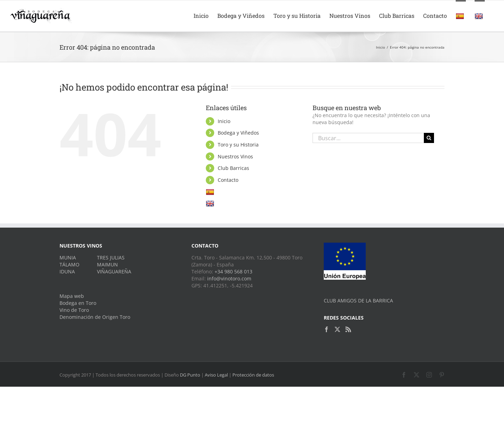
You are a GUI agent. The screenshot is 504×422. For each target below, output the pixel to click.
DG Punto (190, 375)
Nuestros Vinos (235, 156)
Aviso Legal (216, 375)
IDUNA (67, 271)
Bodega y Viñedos (238, 133)
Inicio (224, 121)
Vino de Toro (74, 310)
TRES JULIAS (111, 258)
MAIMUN (107, 264)
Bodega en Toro (78, 303)
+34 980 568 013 (233, 271)
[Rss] (348, 329)
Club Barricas (233, 168)
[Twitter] (337, 329)
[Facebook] (327, 329)
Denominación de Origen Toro (95, 317)
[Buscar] (429, 138)
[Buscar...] (368, 138)
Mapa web (72, 296)
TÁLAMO (69, 264)
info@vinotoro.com (229, 278)
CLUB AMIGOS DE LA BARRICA (358, 301)
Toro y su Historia (238, 145)
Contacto (228, 180)
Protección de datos (253, 375)
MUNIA (68, 258)
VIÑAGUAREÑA (114, 271)
